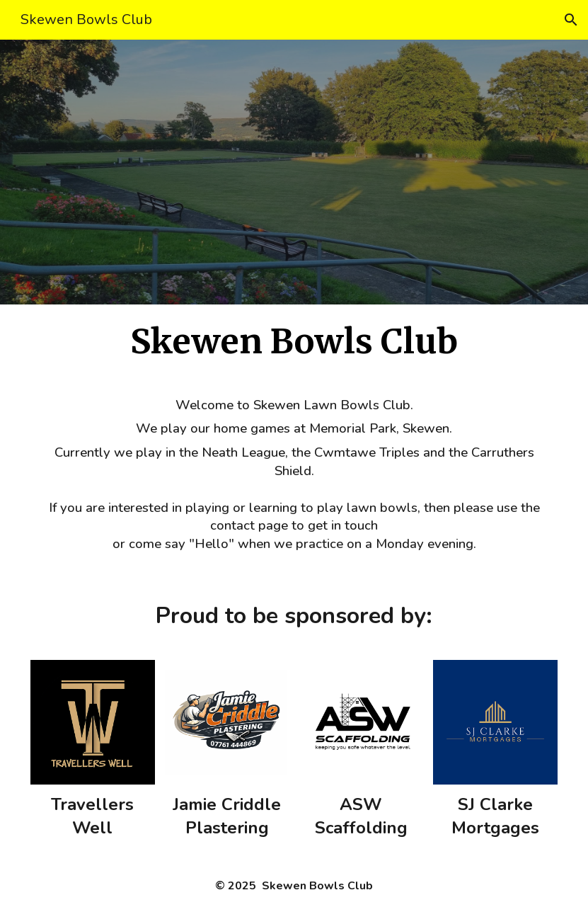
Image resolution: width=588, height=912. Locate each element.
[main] (294, 342)
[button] (571, 20)
